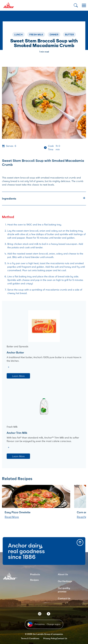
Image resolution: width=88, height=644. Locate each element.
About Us (63, 574)
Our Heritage (65, 581)
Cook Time (51, 148)
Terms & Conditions (30, 638)
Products (35, 574)
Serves (10, 146)
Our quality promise (64, 590)
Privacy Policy (50, 638)
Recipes (34, 580)
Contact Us (64, 598)
